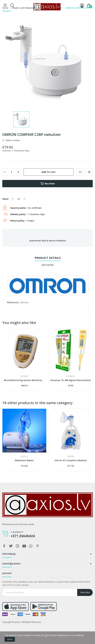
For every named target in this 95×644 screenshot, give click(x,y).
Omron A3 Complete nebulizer (71, 460)
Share (13, 199)
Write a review (12, 140)
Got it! (10, 639)
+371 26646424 (23, 536)
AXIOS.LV (24, 456)
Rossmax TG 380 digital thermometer (71, 380)
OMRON (71, 456)
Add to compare (89, 172)
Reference (13, 302)
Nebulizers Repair (24, 460)
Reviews (48, 265)
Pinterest (25, 199)
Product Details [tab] (48, 258)
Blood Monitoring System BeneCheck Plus (24, 380)
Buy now (47, 184)
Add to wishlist (80, 172)
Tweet (19, 199)
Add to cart (49, 172)
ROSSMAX (24, 376)
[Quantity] (11, 172)
